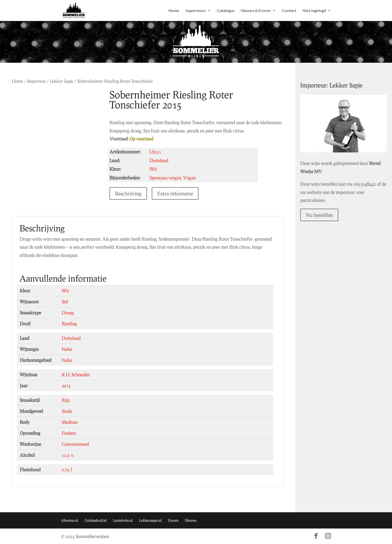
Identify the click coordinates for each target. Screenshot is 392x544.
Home (174, 11)
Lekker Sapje (61, 81)
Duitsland (71, 338)
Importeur (36, 81)
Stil (65, 302)
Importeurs (196, 11)
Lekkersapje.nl (150, 520)
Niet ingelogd (314, 11)
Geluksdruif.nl (95, 520)
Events (173, 520)
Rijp (66, 400)
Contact (289, 11)
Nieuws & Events (256, 11)
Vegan (195, 178)
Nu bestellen (336, 204)
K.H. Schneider (76, 375)
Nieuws (190, 520)
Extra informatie (181, 193)
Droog (68, 313)
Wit (65, 291)
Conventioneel (75, 444)
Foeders (69, 433)
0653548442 (328, 181)
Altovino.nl (69, 520)
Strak (67, 411)
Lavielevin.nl (123, 520)
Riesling (69, 324)
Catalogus (226, 11)
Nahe (67, 349)
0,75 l (67, 470)
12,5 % (68, 455)
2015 (66, 386)
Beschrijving (134, 193)
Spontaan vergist (171, 178)
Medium (70, 422)
